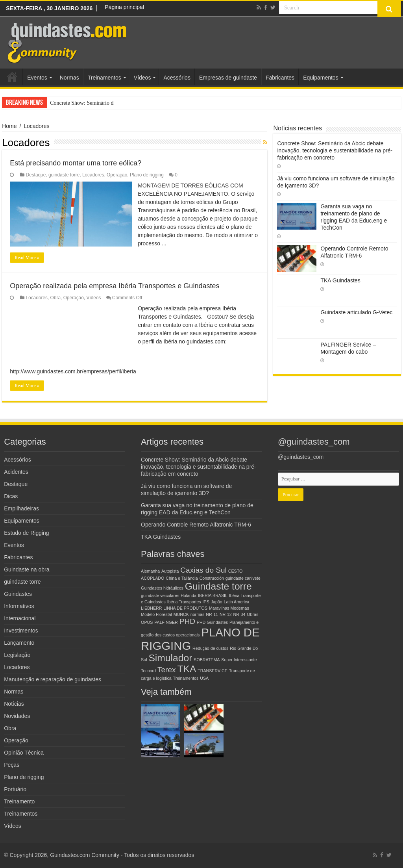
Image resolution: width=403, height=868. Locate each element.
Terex (167, 670)
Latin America (237, 602)
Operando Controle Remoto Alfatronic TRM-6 (196, 525)
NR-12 (226, 614)
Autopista (170, 571)
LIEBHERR (151, 608)
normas (198, 614)
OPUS (147, 622)
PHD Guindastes (212, 622)
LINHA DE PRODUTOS (185, 608)
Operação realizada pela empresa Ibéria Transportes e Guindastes (115, 286)
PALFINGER (166, 622)
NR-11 (212, 614)
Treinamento (19, 801)
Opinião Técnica (24, 753)
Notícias (14, 704)
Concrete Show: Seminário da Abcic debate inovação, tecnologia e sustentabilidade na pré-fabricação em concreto (335, 150)
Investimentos (21, 631)
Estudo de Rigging (26, 533)
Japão (217, 602)
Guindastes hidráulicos (162, 588)
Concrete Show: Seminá (77, 103)
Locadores (93, 175)
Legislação (17, 655)
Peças (12, 765)
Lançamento (19, 643)
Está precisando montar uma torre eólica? (76, 163)
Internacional (20, 618)
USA (204, 678)
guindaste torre (64, 175)
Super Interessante (239, 660)
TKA (187, 669)
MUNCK (181, 614)
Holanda (189, 595)
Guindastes (18, 594)
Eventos (37, 78)
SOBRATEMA (207, 660)
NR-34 (239, 614)
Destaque (36, 175)
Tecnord (148, 671)
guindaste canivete (243, 578)
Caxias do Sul (203, 570)
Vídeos (142, 78)
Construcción (212, 578)
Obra (55, 298)
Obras (252, 614)
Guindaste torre (218, 586)
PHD (187, 621)
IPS (206, 602)
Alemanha (150, 571)
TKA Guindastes (340, 280)
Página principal (124, 7)
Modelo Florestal (156, 614)
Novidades (17, 716)
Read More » (27, 258)
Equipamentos (321, 78)
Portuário (15, 789)
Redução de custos (210, 648)
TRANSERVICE (213, 671)
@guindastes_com (314, 442)
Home (12, 77)
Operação (117, 175)
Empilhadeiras (21, 508)
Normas (69, 78)
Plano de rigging (147, 175)
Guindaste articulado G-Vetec (356, 312)
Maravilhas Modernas (229, 608)
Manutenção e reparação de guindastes (53, 679)
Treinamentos (104, 78)
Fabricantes (280, 78)
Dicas (11, 496)
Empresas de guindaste (228, 78)
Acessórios (177, 78)
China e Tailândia (182, 578)
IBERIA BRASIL (213, 595)
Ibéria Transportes (184, 602)
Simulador (170, 658)
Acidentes (16, 472)
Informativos (19, 606)
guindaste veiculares (160, 595)
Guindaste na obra (27, 569)
